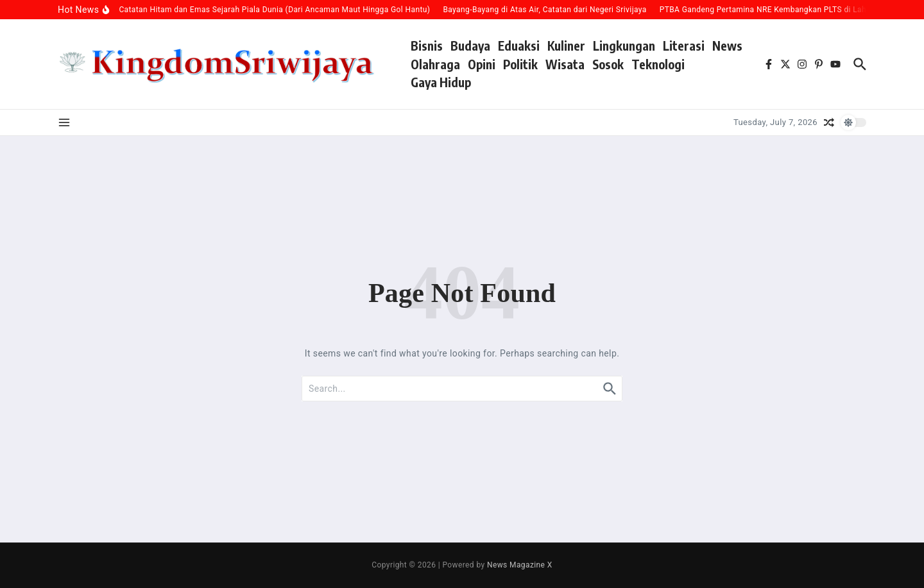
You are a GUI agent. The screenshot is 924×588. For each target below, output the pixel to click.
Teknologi (658, 64)
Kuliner (566, 46)
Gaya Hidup (441, 82)
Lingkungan (624, 46)
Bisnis (427, 46)
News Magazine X (520, 565)
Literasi (684, 46)
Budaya (470, 46)
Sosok (608, 64)
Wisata (565, 64)
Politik (520, 64)
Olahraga (435, 64)
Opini (482, 64)
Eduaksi (519, 46)
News (727, 46)
